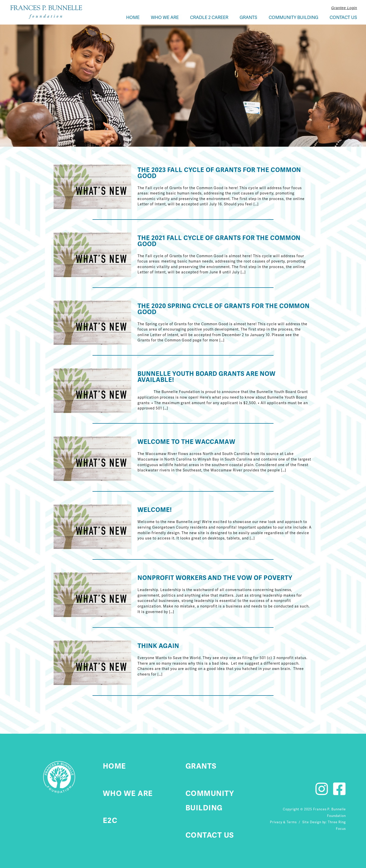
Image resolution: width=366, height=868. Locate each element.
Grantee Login (344, 8)
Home (133, 17)
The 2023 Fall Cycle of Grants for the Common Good (219, 173)
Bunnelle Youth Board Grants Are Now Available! (207, 377)
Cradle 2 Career (209, 17)
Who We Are (165, 17)
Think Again (158, 646)
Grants (248, 17)
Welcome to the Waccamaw (186, 442)
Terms (292, 822)
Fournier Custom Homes (46, 12)
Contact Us (343, 17)
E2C (110, 820)
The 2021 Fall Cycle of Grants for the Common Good (219, 241)
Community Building (293, 17)
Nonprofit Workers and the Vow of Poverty (215, 578)
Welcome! (155, 510)
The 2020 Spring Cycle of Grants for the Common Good (224, 309)
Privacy (276, 822)
